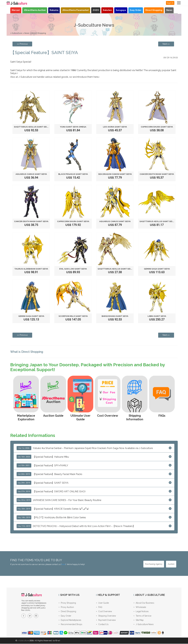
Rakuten (107, 10)
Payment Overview (106, 621)
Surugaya (121, 10)
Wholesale (140, 607)
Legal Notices (141, 612)
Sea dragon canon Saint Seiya (115, 174)
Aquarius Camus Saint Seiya (31, 174)
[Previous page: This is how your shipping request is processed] (22, 44)
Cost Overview (104, 612)
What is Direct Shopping (28, 352)
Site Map (139, 621)
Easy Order (136, 10)
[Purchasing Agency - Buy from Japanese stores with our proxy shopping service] (154, 564)
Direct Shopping (154, 10)
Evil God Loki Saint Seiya (73, 269)
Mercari (16, 10)
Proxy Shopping (67, 603)
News (169, 10)
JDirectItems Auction (35, 10)
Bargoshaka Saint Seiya (115, 316)
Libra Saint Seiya (157, 316)
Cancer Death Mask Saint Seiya (157, 174)
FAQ (99, 607)
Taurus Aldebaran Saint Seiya (31, 269)
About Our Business (144, 603)
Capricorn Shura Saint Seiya (157, 127)
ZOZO (96, 10)
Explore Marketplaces (70, 621)
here (63, 564)
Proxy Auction (66, 607)
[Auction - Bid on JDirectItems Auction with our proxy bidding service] (171, 564)
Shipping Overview (106, 616)
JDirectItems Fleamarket (75, 10)
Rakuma (54, 10)
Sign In (170, 3)
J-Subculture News (144, 625)
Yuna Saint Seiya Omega (73, 127)
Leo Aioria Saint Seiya (115, 127)
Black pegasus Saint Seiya (73, 174)
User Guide (103, 603)
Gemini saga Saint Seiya (157, 269)
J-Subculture (16, 33)
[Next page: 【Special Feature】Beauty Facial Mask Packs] (166, 44)
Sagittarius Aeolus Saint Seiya (32, 127)
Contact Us (102, 625)
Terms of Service (142, 616)
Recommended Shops (70, 625)
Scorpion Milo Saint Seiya (73, 316)
